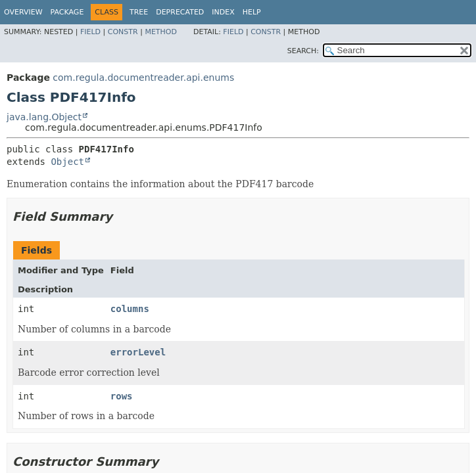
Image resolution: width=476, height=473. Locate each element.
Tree (139, 12)
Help (252, 12)
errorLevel (138, 352)
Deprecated (180, 12)
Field (90, 32)
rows (122, 396)
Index (223, 12)
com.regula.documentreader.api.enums (143, 78)
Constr (123, 32)
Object (67, 162)
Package (67, 12)
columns (130, 309)
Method (161, 32)
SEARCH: (303, 51)
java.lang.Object (44, 117)
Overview (23, 12)
